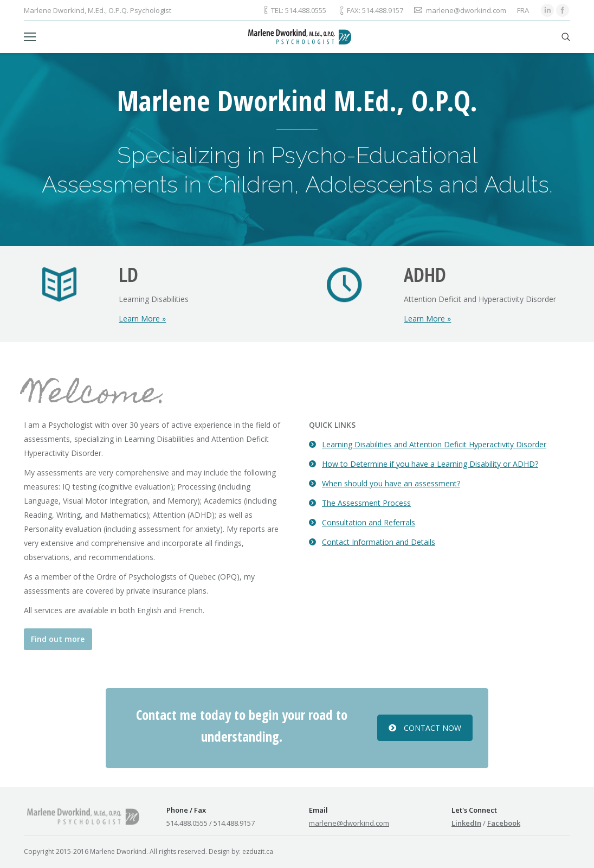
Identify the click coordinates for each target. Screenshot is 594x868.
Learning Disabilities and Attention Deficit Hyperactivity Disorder (434, 444)
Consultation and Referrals (369, 522)
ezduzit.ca (258, 851)
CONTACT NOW (425, 728)
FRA (523, 10)
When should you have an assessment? (391, 483)
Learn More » (142, 319)
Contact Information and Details (379, 542)
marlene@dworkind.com (349, 823)
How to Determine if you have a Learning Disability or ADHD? (430, 464)
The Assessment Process (366, 503)
